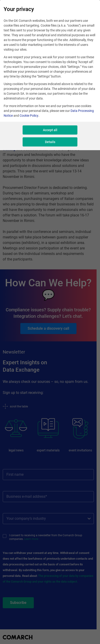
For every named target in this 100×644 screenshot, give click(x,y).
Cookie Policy (29, 116)
